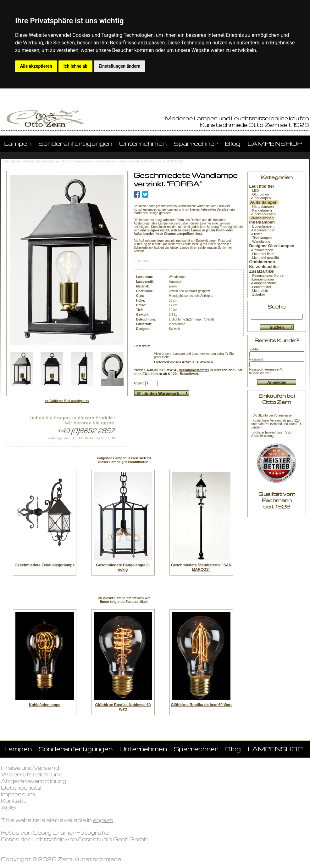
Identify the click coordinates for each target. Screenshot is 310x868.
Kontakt (14, 801)
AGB (8, 807)
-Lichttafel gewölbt (264, 258)
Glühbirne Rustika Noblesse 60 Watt (123, 707)
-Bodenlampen (261, 226)
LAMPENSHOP (275, 143)
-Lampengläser (262, 279)
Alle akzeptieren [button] (36, 66)
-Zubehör (257, 294)
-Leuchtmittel (260, 287)
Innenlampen (262, 222)
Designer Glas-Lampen (272, 246)
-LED (254, 190)
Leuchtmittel (261, 186)
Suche (277, 306)
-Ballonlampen (261, 250)
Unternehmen (143, 143)
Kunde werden (260, 373)
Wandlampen (106, 161)
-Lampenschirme (263, 283)
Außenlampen (82, 161)
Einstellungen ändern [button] (120, 66)
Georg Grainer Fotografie (71, 833)
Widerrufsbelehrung (32, 774)
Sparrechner (196, 143)
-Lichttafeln (258, 291)
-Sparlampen (260, 198)
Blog (233, 143)
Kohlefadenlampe (45, 705)
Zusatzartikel (262, 271)
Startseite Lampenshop (52, 161)
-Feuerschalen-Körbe (266, 275)
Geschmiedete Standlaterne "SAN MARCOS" (201, 567)
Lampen (18, 143)
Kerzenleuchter (264, 267)
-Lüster (255, 234)
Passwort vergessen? (266, 369)
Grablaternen (262, 262)
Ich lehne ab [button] (75, 66)
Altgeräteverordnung (34, 781)
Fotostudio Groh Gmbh (113, 839)
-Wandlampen (261, 241)
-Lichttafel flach (262, 254)
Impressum (18, 794)
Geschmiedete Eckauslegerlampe (45, 565)
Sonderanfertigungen (75, 143)
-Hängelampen (261, 207)
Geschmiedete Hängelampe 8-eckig (123, 567)
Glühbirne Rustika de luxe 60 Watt (201, 705)
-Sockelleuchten (262, 214)
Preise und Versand (30, 768)
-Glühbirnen (259, 194)
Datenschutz (21, 788)
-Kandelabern (260, 210)
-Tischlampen (260, 238)
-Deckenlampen (262, 230)
